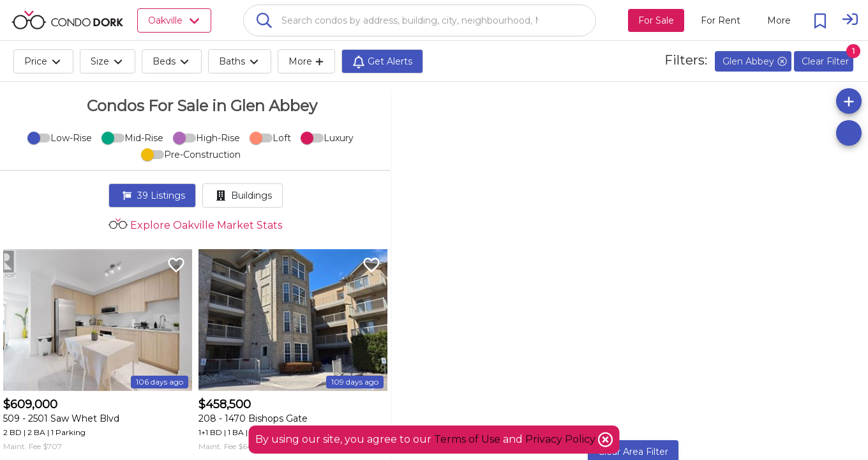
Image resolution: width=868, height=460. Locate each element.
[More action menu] (779, 20)
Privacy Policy (562, 439)
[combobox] (420, 20)
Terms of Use (467, 439)
